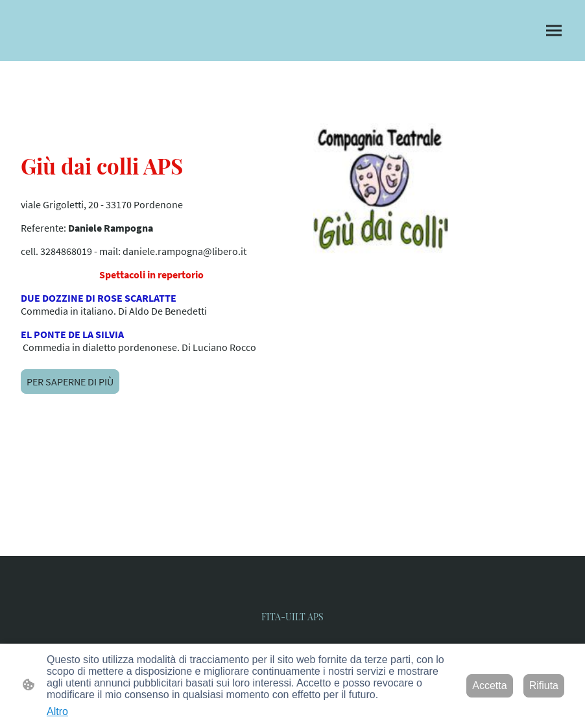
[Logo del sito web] (293, 610)
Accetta (489, 686)
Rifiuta (544, 686)
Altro (57, 711)
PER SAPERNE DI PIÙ (70, 382)
